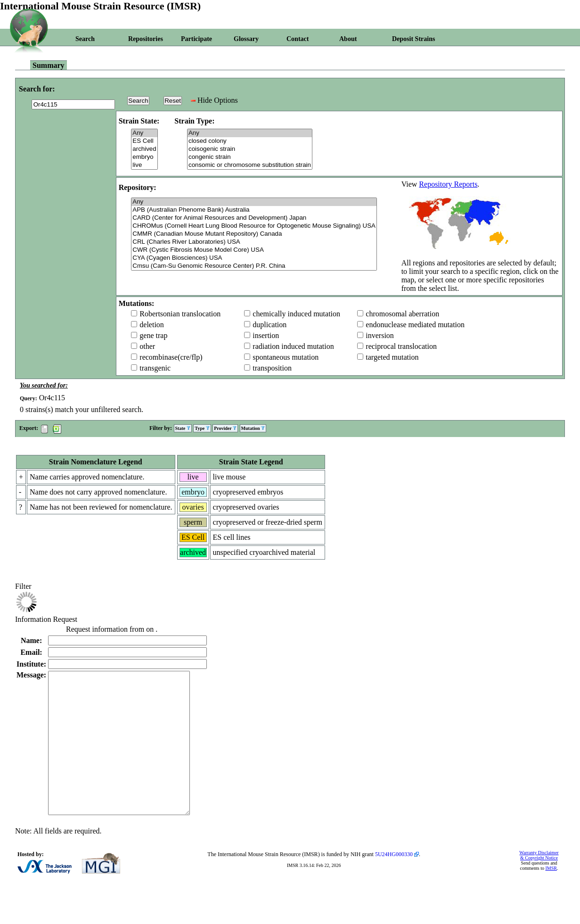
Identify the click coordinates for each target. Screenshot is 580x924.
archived (144, 149)
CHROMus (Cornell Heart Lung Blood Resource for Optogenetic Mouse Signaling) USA (254, 226)
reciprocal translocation (401, 346)
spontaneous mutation (286, 357)
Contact (298, 39)
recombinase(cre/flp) (171, 357)
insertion (266, 335)
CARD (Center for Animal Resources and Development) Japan (254, 218)
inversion (380, 335)
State (183, 428)
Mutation (253, 428)
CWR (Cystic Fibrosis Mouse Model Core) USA (254, 250)
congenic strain (250, 157)
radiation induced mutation (293, 346)
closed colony (250, 141)
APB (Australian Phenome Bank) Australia (254, 210)
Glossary (246, 39)
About (348, 39)
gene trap (153, 335)
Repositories (146, 39)
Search (85, 39)
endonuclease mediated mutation (415, 325)
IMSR (551, 896)
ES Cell (144, 141)
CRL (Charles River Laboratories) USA (254, 242)
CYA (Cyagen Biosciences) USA (254, 258)
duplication (270, 325)
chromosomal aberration (402, 314)
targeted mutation (392, 357)
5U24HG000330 (394, 883)
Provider (225, 428)
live (144, 165)
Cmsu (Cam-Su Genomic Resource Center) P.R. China (254, 266)
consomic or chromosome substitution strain (250, 165)
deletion (152, 325)
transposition (272, 368)
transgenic (155, 368)
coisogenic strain (250, 149)
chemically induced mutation (296, 314)
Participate (196, 39)
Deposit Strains (413, 39)
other (147, 346)
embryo (144, 157)
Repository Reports (448, 184)
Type (202, 428)
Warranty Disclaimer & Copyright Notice (539, 883)
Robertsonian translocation (180, 314)
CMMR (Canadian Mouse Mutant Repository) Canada (254, 234)
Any (144, 133)
